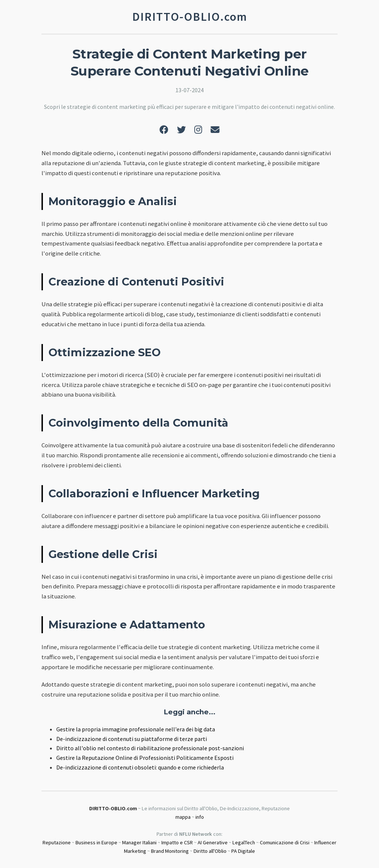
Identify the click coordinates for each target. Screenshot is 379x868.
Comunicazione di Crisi (285, 842)
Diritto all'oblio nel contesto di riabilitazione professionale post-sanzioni (150, 748)
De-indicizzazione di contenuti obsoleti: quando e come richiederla (140, 767)
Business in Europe (96, 842)
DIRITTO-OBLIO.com (113, 808)
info (200, 817)
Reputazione (57, 842)
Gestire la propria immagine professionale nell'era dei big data (136, 729)
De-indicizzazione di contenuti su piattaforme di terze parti (132, 739)
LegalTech (244, 842)
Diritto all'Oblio (210, 851)
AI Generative (213, 842)
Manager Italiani (139, 842)
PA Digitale (243, 851)
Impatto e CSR (177, 842)
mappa (183, 817)
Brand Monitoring (170, 851)
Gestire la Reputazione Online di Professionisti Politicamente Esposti (145, 758)
